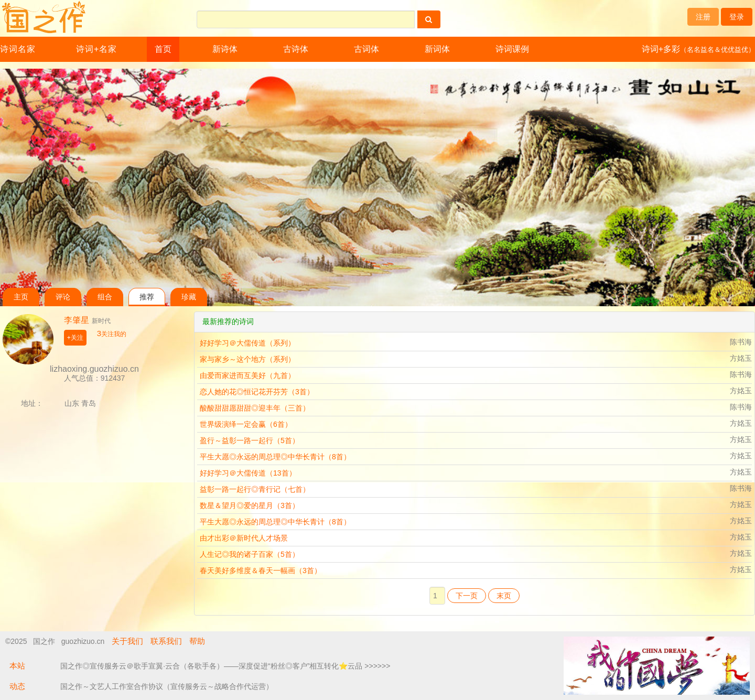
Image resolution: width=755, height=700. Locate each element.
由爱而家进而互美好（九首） (247, 375)
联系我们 (166, 641)
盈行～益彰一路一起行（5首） (250, 440)
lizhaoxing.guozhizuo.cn (94, 369)
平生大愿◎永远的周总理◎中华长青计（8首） (275, 457)
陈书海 (741, 342)
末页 (504, 596)
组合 (105, 297)
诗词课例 (512, 49)
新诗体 (225, 49)
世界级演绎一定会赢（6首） (246, 424)
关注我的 (112, 334)
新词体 (437, 49)
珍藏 (189, 297)
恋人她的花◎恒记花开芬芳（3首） (257, 392)
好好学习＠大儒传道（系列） (247, 343)
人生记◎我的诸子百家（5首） (250, 554)
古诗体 (296, 49)
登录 (737, 17)
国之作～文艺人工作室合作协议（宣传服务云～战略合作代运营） (167, 686)
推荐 (147, 297)
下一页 (467, 596)
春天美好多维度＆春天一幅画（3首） (261, 570)
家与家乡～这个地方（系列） (247, 359)
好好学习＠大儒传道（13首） (248, 473)
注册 (703, 17)
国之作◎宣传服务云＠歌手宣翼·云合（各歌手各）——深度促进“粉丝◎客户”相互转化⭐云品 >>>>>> (225, 666)
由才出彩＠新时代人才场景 (244, 538)
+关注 (75, 338)
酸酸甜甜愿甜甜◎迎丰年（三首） (255, 408)
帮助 (197, 641)
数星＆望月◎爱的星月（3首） (250, 505)
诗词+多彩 (698, 49)
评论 (63, 297)
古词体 (366, 49)
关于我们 (127, 641)
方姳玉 (741, 358)
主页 (21, 297)
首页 (163, 49)
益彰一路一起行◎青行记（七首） (255, 489)
